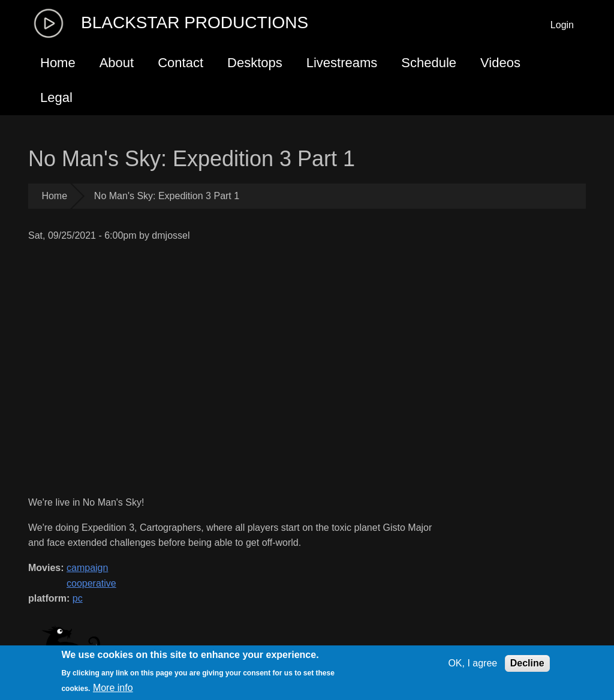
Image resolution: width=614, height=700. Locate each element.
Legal (56, 97)
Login (562, 25)
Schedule (429, 63)
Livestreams (342, 63)
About (117, 63)
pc (78, 598)
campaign (87, 568)
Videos (500, 63)
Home (58, 63)
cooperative (91, 583)
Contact (180, 63)
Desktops (255, 63)
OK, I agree (472, 663)
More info (113, 688)
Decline (527, 663)
